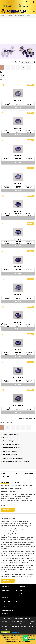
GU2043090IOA (18, 378)
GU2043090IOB (18, 405)
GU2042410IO (18, 267)
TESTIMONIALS (17, 2)
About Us (22, 587)
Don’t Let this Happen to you (11, 455)
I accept (5, 632)
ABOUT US (4, 2)
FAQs (21, 593)
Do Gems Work (7, 437)
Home (3, 16)
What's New (5, 607)
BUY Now (18, 107)
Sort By (18, 62)
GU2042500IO (18, 295)
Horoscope (5, 598)
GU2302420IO (18, 184)
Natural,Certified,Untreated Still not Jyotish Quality (17, 462)
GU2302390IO (18, 156)
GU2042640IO (18, 322)
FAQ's (8, 2)
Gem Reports (5, 587)
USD (34, 2)
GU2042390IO (18, 239)
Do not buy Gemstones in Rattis (12, 448)
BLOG (11, 2)
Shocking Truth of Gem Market (11, 444)
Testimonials (23, 596)
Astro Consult (5, 590)
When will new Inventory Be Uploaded (13, 458)
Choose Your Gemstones (16, 16)
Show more (8, 510)
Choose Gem (5, 594)
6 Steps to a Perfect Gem (10, 451)
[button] (33, 2)
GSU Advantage (6, 601)
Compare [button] (30, 85)
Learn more (15, 632)
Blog (21, 590)
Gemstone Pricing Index (10, 441)
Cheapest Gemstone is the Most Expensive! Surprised (18, 465)
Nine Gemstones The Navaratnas (7, 612)
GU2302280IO (18, 100)
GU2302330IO (18, 128)
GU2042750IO (18, 350)
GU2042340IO (18, 211)
